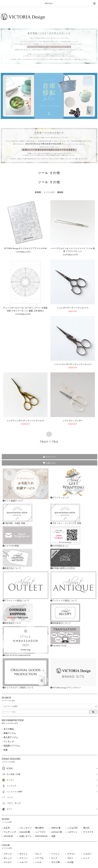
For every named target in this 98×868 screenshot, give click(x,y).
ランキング (9, 741)
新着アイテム (10, 733)
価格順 (60, 192)
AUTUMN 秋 (57, 832)
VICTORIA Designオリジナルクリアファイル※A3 (25, 248)
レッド (86, 858)
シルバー (24, 862)
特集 (6, 750)
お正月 (7, 828)
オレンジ (8, 858)
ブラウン (71, 854)
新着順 (38, 192)
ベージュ (55, 854)
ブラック (8, 854)
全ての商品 (9, 729)
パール (38, 862)
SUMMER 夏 (25, 832)
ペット (10, 797)
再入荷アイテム (11, 737)
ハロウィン (72, 832)
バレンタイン (26, 828)
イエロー (87, 854)
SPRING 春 (56, 828)
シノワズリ (40, 832)
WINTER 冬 (8, 836)
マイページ (50, 457)
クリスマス (88, 832)
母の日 (86, 828)
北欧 (53, 836)
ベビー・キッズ (14, 803)
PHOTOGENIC (42, 836)
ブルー (70, 858)
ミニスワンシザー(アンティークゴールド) (25, 421)
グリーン (24, 858)
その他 (70, 862)
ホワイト (24, 854)
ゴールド (8, 862)
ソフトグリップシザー (73, 421)
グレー (38, 854)
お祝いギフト (26, 836)
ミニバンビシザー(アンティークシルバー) (73, 364)
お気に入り (50, 463)
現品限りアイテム (12, 746)
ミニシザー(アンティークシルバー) (73, 308)
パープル (39, 858)
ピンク (54, 858)
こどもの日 (72, 828)
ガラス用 (55, 862)
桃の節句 (39, 828)
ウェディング (10, 832)
